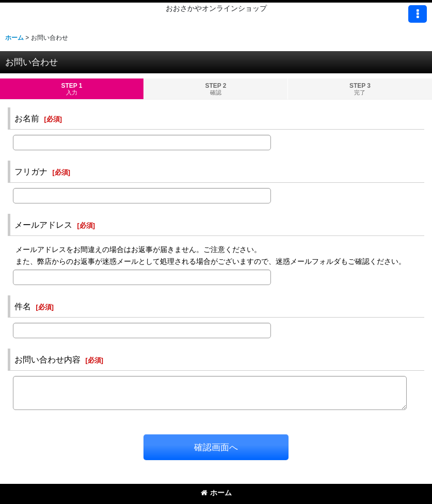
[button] (418, 14)
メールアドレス (43, 225)
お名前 (27, 118)
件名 (23, 306)
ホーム (216, 493)
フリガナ (31, 171)
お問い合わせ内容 (47, 359)
